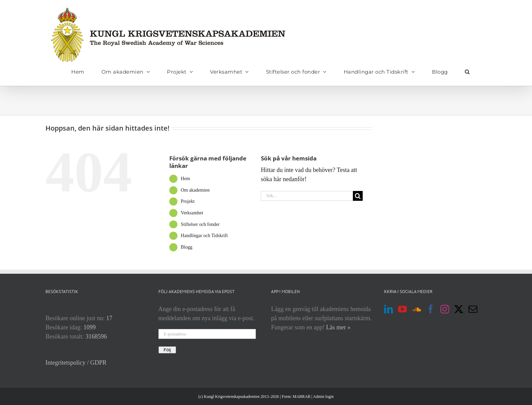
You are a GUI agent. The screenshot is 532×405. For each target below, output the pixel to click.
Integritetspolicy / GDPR (76, 363)
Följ (167, 350)
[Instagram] (445, 309)
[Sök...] (307, 196)
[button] (467, 72)
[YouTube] (402, 309)
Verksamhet (192, 213)
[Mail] (473, 309)
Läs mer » (338, 327)
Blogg (187, 247)
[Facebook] (431, 309)
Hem (185, 179)
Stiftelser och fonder (200, 224)
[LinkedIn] (388, 309)
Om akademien (195, 190)
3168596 (96, 336)
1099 (90, 327)
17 (109, 318)
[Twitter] (459, 309)
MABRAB (302, 397)
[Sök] (358, 196)
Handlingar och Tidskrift (204, 236)
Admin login (324, 397)
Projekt (188, 201)
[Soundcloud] (417, 309)
